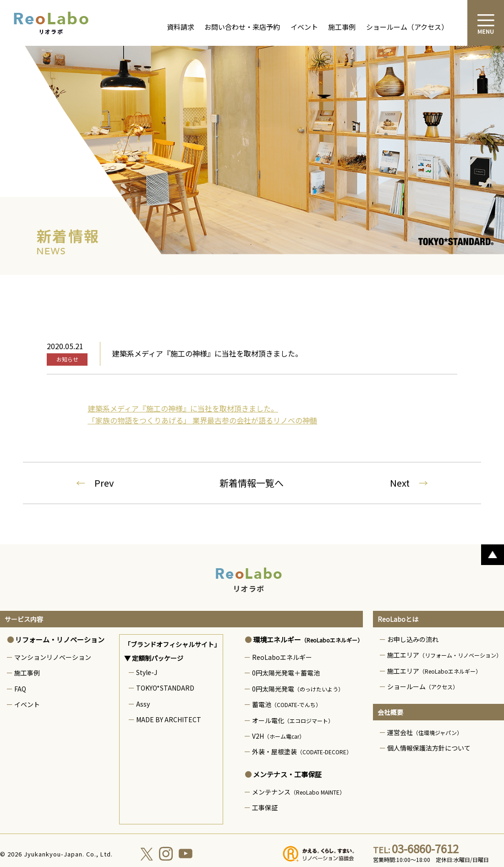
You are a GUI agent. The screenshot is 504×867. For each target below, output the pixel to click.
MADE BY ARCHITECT (169, 719)
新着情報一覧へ (252, 483)
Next (409, 483)
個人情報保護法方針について (429, 748)
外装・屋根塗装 (302, 752)
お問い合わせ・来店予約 (242, 27)
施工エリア (444, 655)
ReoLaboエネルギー (282, 657)
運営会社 (425, 732)
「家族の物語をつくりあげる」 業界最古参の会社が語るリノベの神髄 (203, 420)
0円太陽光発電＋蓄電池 (286, 673)
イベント (304, 27)
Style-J (147, 672)
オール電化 (293, 720)
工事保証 (265, 807)
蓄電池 (287, 704)
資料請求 (181, 27)
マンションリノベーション (53, 657)
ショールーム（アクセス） (407, 27)
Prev (95, 483)
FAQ (20, 689)
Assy (143, 704)
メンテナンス (299, 792)
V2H (278, 736)
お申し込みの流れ (413, 639)
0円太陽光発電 (298, 689)
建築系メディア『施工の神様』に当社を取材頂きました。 (183, 408)
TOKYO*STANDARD (165, 688)
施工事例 (342, 27)
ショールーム (423, 686)
